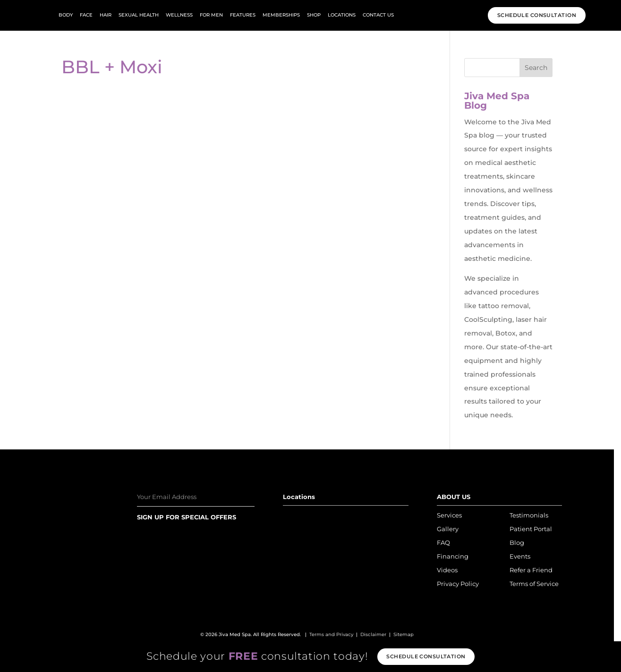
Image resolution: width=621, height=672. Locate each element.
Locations (342, 15)
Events (520, 556)
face (86, 15)
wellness (179, 15)
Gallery (448, 529)
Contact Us (378, 15)
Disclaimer (373, 634)
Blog (517, 543)
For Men (211, 15)
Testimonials (529, 515)
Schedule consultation (426, 656)
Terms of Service (534, 584)
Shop (314, 15)
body (66, 15)
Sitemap (404, 634)
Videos (447, 570)
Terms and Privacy (331, 634)
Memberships (281, 15)
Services (449, 515)
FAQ (443, 543)
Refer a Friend (531, 570)
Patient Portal (531, 529)
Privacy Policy (458, 584)
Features (243, 15)
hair (106, 15)
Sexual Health (139, 15)
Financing (453, 556)
